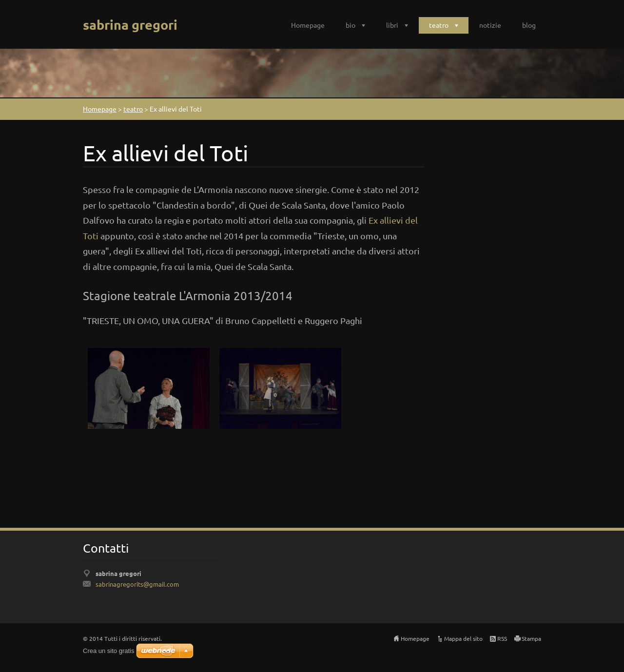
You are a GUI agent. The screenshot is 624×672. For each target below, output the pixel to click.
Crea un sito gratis (109, 651)
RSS (502, 638)
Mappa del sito (463, 638)
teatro (439, 25)
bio (351, 25)
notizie (490, 25)
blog (529, 25)
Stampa (531, 638)
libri (392, 25)
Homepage (308, 25)
